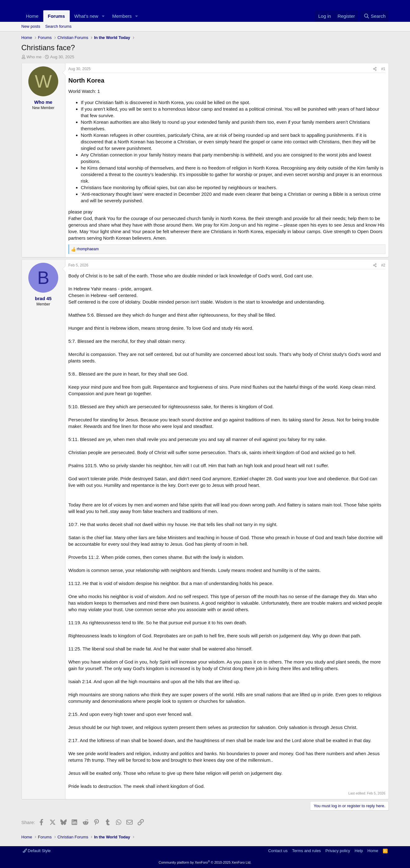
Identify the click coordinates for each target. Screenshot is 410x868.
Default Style (37, 851)
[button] (103, 16)
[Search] (375, 16)
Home (32, 16)
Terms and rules (306, 851)
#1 (383, 69)
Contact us (278, 851)
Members (122, 16)
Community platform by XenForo (205, 862)
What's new (86, 16)
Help (359, 851)
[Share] (375, 69)
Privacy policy (338, 851)
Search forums (58, 26)
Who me (34, 57)
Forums (57, 16)
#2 (383, 265)
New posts (31, 26)
